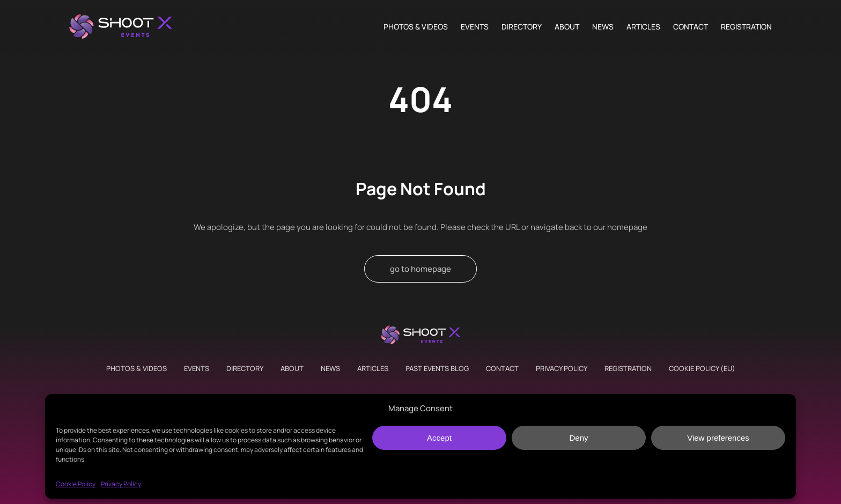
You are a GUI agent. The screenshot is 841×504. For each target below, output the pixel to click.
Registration (746, 27)
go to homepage (420, 269)
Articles (643, 27)
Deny (578, 438)
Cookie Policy (76, 484)
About (567, 27)
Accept (439, 438)
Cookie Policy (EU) (702, 368)
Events (475, 27)
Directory (522, 27)
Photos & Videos (416, 27)
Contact (691, 27)
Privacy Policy (121, 484)
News (603, 27)
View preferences (718, 438)
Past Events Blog (437, 368)
